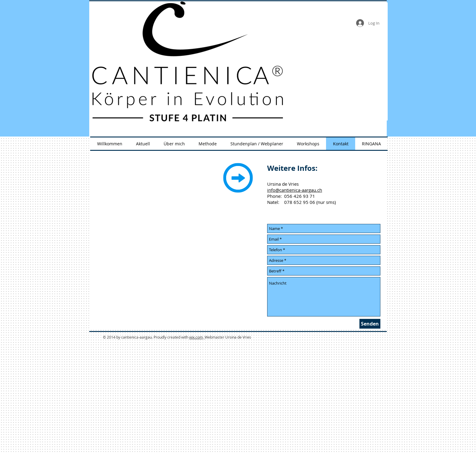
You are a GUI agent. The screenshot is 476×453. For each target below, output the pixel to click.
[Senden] (370, 324)
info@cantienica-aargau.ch (295, 190)
